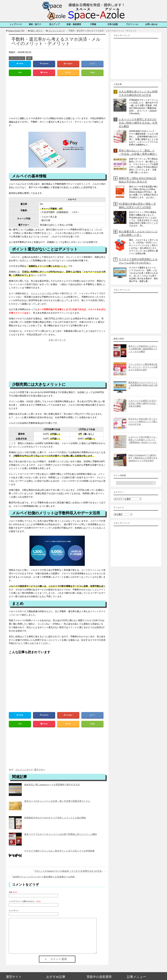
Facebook (44, 64)
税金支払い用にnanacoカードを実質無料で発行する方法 (52, 785)
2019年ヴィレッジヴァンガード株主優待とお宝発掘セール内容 (44, 877)
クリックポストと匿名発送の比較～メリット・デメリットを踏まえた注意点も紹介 (143, 367)
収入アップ (54, 24)
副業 (29, 58)
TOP (16, 31)
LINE (20, 73)
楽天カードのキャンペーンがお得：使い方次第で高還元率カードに (57, 802)
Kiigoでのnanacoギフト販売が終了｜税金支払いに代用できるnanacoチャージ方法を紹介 (143, 458)
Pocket (44, 73)
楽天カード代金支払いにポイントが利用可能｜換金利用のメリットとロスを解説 (143, 349)
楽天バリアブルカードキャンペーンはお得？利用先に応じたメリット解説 (61, 835)
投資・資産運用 (74, 24)
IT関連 (93, 24)
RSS (68, 73)
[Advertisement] (57, 98)
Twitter (20, 64)
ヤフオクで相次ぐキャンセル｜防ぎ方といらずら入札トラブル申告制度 (59, 851)
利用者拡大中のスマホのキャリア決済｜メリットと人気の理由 (55, 818)
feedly (92, 73)
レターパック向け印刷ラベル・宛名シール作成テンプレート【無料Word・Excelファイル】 (143, 440)
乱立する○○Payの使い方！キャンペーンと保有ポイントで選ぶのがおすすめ (143, 422)
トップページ (16, 24)
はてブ (92, 64)
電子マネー (40, 770)
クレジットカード (17, 58)
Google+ (68, 64)
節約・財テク (35, 24)
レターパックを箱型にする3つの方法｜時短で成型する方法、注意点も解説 (138, 123)
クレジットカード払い (42, 294)
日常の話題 (113, 24)
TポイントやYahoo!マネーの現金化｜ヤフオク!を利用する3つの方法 (68, 872)
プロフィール (132, 24)
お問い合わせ (151, 24)
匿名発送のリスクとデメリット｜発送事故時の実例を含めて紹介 (143, 385)
